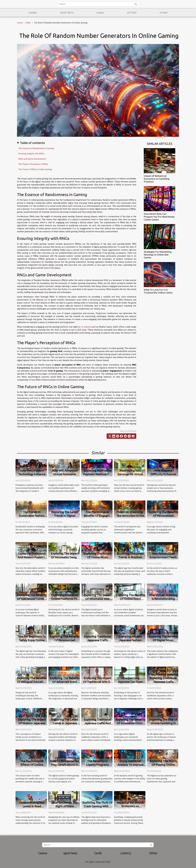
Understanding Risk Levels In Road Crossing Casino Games (32, 806)
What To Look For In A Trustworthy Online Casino (158, 291)
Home (20, 23)
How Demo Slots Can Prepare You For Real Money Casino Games (159, 217)
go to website (85, 327)
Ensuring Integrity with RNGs (31, 154)
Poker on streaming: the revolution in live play (130, 516)
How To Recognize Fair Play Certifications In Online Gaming (65, 765)
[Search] (98, 4)
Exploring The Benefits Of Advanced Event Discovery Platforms (65, 682)
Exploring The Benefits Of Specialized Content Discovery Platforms (32, 599)
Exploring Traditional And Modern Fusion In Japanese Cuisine (32, 557)
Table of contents (32, 143)
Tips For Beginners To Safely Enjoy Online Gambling (32, 640)
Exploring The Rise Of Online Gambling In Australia (163, 723)
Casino (33, 13)
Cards (100, 13)
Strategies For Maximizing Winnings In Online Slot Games (158, 255)
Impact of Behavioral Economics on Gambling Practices (157, 179)
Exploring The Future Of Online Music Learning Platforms (97, 557)
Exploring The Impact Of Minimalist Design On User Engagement (65, 557)
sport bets (67, 13)
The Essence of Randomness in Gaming (36, 148)
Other (164, 13)
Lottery (132, 13)
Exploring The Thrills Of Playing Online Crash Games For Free (163, 765)
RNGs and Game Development (32, 159)
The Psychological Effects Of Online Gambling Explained (32, 765)
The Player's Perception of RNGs (33, 164)
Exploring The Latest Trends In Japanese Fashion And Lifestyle (65, 723)
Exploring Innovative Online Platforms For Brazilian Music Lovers (65, 599)
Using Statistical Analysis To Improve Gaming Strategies (130, 765)
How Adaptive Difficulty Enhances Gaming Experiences (163, 474)
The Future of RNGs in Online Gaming (35, 169)
